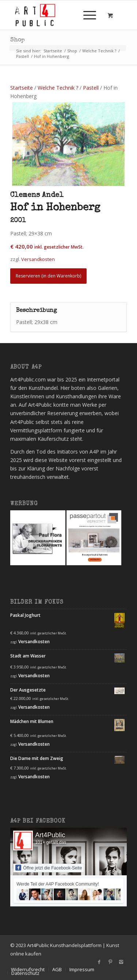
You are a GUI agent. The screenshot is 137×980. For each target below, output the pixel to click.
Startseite (22, 88)
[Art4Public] (57, 15)
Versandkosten (34, 642)
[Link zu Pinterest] (110, 962)
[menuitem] (88, 15)
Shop (18, 40)
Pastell (91, 88)
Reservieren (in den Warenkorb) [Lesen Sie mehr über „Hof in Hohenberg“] (48, 276)
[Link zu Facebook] (99, 962)
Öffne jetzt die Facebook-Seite (49, 868)
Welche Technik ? (58, 88)
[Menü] (86, 15)
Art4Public (50, 835)
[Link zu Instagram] (121, 962)
